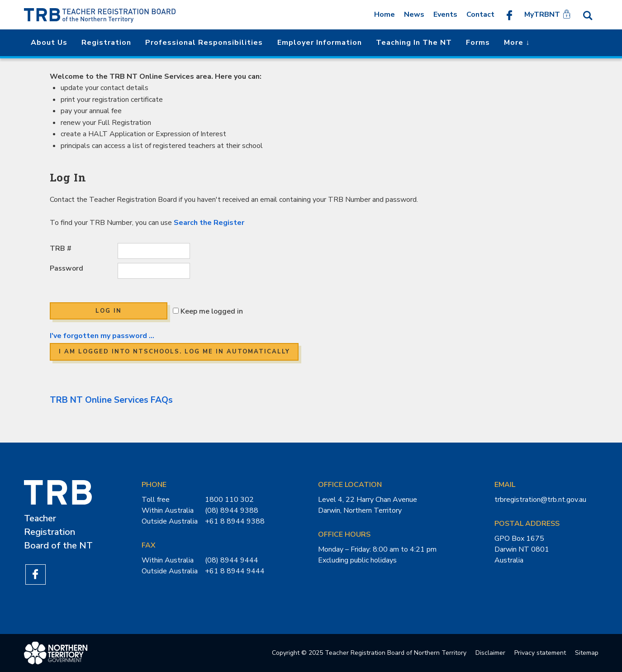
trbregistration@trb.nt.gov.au (540, 500)
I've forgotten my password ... (102, 336)
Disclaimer (490, 653)
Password (66, 268)
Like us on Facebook (509, 15)
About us (49, 43)
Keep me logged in (212, 311)
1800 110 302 (229, 500)
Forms (478, 43)
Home (385, 14)
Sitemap (587, 653)
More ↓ (517, 43)
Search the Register (209, 223)
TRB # (61, 248)
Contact (480, 14)
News (414, 14)
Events (445, 14)
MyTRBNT (542, 14)
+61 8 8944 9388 (235, 521)
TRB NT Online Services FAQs (111, 400)
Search (588, 15)
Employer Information (320, 43)
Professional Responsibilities (204, 43)
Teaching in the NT (414, 43)
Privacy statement (540, 653)
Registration (106, 43)
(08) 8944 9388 (232, 510)
